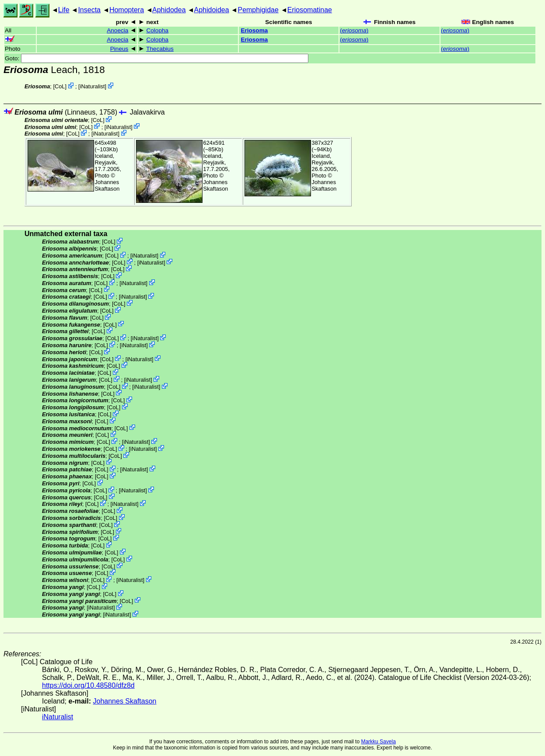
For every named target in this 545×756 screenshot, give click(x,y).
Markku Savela (378, 742)
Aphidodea (169, 10)
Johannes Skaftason (107, 185)
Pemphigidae (258, 10)
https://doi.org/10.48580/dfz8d (88, 685)
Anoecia (117, 30)
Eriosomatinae (310, 10)
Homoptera (127, 10)
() (354, 30)
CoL (60, 86)
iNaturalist (93, 86)
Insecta (89, 10)
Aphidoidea (212, 10)
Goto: (157, 58)
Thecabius (160, 49)
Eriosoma (254, 30)
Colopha (157, 30)
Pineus (119, 49)
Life (64, 10)
